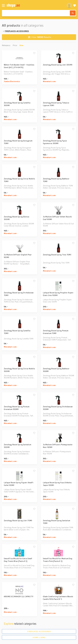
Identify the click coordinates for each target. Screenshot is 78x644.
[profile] (69, 5)
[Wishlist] (75, 5)
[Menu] (3, 6)
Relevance (6, 45)
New (22, 45)
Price (15, 45)
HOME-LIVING (39, 637)
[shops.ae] (35, 5)
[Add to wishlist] (34, 53)
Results (40, 37)
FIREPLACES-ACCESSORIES (17, 31)
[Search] (73, 13)
